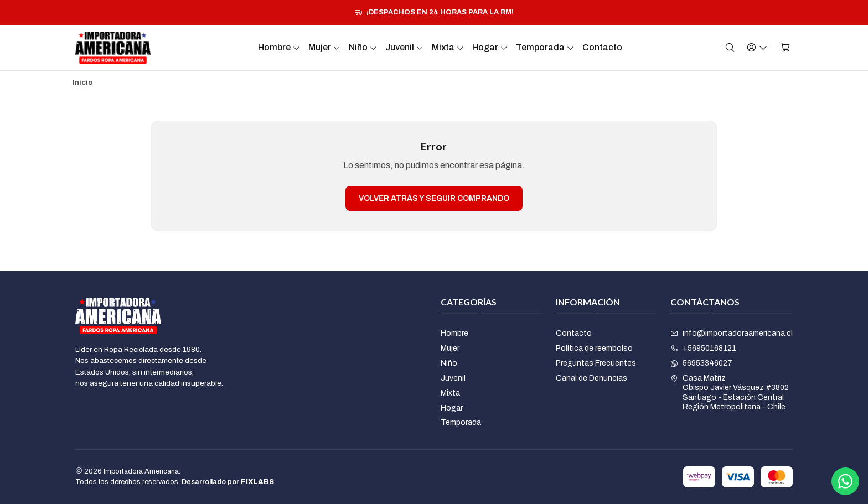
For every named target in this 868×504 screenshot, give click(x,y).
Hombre (279, 47)
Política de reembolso (594, 348)
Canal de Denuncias (591, 378)
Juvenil (404, 47)
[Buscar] (730, 47)
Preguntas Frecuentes (596, 363)
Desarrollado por (228, 482)
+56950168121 (703, 348)
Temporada (545, 47)
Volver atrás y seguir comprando (434, 198)
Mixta (448, 47)
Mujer (324, 47)
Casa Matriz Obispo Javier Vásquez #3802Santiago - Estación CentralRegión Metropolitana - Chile (730, 393)
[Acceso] (757, 47)
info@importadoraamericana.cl (732, 333)
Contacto (602, 47)
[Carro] (785, 47)
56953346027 (701, 363)
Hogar (490, 47)
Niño (363, 47)
